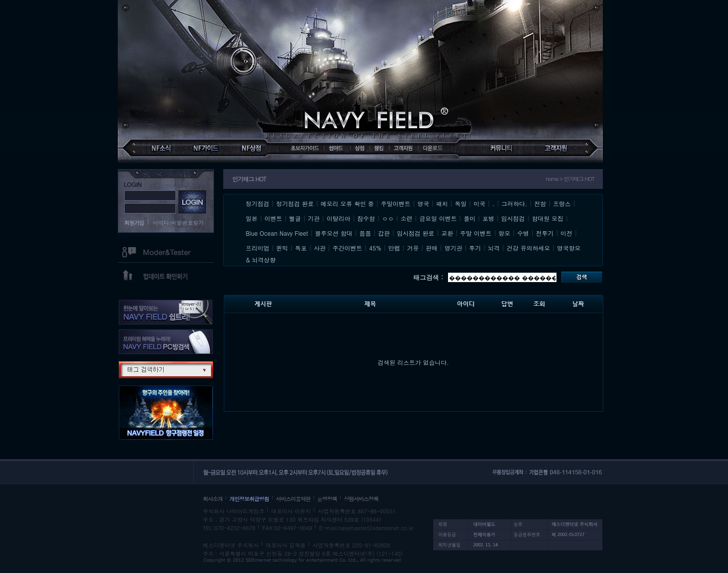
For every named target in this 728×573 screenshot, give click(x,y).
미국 (480, 203)
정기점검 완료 (295, 203)
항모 (504, 233)
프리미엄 (258, 248)
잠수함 (366, 218)
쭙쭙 (365, 233)
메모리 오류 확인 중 (347, 203)
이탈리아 (339, 218)
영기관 (453, 248)
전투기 (545, 233)
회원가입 (134, 223)
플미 (470, 218)
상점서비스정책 (361, 499)
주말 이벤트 (476, 233)
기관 (314, 218)
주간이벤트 (347, 248)
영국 (423, 203)
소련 (407, 218)
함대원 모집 (548, 218)
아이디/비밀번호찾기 (178, 223)
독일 (461, 203)
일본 (252, 218)
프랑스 (562, 203)
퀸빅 (282, 248)
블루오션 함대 (334, 233)
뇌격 (494, 248)
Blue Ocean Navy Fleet (277, 233)
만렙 (394, 248)
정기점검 (258, 203)
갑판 (384, 233)
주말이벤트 (396, 203)
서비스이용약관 (293, 499)
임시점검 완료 (416, 233)
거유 (413, 248)
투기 (475, 248)
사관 (320, 248)
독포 (301, 248)
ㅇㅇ (388, 218)
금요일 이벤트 (438, 218)
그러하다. (514, 203)
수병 (523, 233)
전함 (540, 203)
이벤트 (274, 218)
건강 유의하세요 (528, 248)
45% (375, 248)
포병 (488, 218)
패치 (442, 203)
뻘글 (295, 218)
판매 (432, 248)
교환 (447, 233)
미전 (566, 233)
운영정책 (327, 499)
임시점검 (513, 218)
